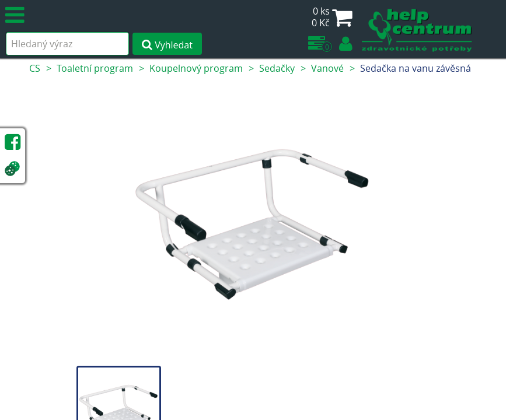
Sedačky (277, 68)
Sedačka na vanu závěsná (416, 68)
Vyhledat (167, 45)
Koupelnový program (196, 68)
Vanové (327, 68)
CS (35, 68)
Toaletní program (95, 68)
